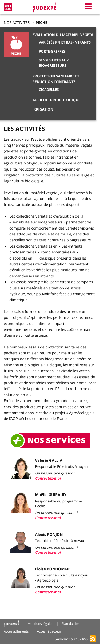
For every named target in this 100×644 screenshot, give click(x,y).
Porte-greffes (52, 51)
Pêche (41, 23)
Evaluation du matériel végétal (64, 35)
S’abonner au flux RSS (71, 639)
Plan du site (70, 624)
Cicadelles (49, 89)
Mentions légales (40, 624)
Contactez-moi (48, 478)
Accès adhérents (16, 631)
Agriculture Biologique (56, 100)
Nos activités (17, 23)
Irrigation (43, 109)
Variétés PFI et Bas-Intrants (65, 42)
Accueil (11, 624)
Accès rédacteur (49, 631)
